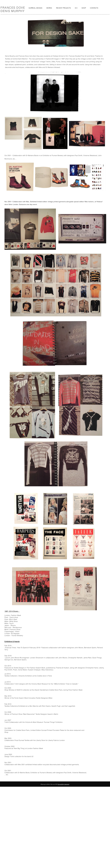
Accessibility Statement (64, 784)
